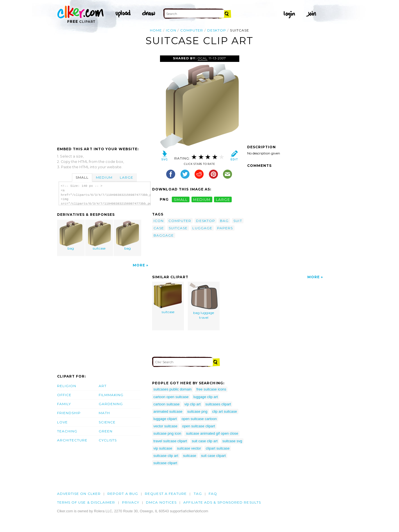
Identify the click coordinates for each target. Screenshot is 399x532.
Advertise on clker (79, 494)
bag (71, 236)
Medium (104, 177)
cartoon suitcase (167, 404)
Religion (67, 386)
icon (171, 30)
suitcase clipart (165, 463)
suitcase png (197, 411)
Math (104, 413)
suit (238, 221)
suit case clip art (205, 441)
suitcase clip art (166, 456)
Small (82, 177)
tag (198, 494)
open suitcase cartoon (199, 419)
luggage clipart (165, 419)
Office (64, 395)
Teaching (67, 431)
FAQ (213, 494)
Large (127, 177)
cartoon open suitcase (171, 397)
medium (202, 199)
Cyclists (108, 440)
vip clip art (193, 404)
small (181, 199)
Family (64, 404)
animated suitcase (168, 411)
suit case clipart (213, 456)
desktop (217, 30)
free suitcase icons (211, 389)
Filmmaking (111, 395)
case (159, 228)
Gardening (111, 404)
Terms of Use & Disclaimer (86, 502)
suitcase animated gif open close (212, 433)
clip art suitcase (225, 411)
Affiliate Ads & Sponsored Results (222, 502)
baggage (164, 235)
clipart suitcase (218, 448)
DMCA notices (161, 502)
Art (103, 386)
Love (62, 422)
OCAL (202, 58)
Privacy (131, 502)
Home (156, 30)
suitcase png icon (167, 433)
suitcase (99, 236)
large (223, 199)
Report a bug (123, 494)
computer (192, 30)
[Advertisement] (104, 98)
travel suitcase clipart (170, 441)
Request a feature (166, 494)
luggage (202, 228)
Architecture (72, 440)
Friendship (69, 413)
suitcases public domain (173, 389)
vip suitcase (163, 448)
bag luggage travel (204, 301)
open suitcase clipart (199, 426)
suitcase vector (189, 448)
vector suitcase (165, 426)
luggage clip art (206, 397)
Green (106, 431)
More (139, 265)
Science (107, 422)
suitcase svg (232, 441)
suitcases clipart (218, 404)
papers (225, 228)
